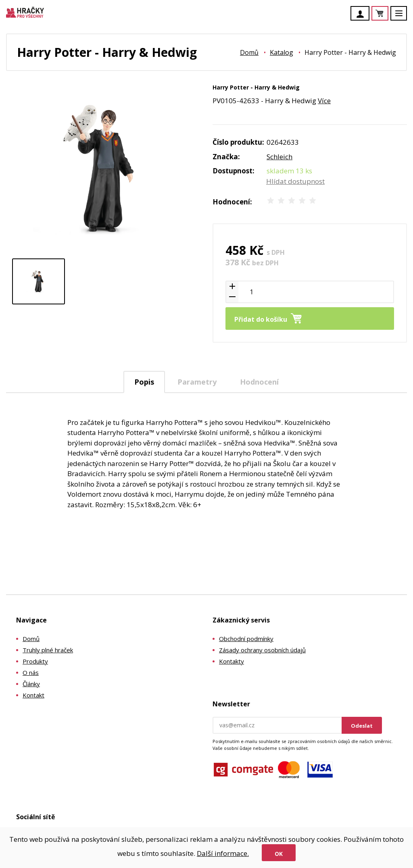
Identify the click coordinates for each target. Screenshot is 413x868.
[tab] (144, 382)
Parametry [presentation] (197, 382)
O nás (31, 672)
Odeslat (362, 726)
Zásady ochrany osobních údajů (262, 650)
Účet (362, 14)
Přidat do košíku (261, 319)
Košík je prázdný (388, 14)
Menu (403, 17)
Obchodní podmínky (246, 639)
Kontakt (33, 695)
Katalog (282, 52)
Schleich (280, 157)
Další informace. (223, 853)
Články (31, 684)
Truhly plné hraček (48, 650)
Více (324, 101)
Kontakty (232, 661)
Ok (279, 854)
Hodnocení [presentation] (259, 382)
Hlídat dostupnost (295, 181)
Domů (249, 52)
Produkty (35, 661)
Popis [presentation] (144, 382)
